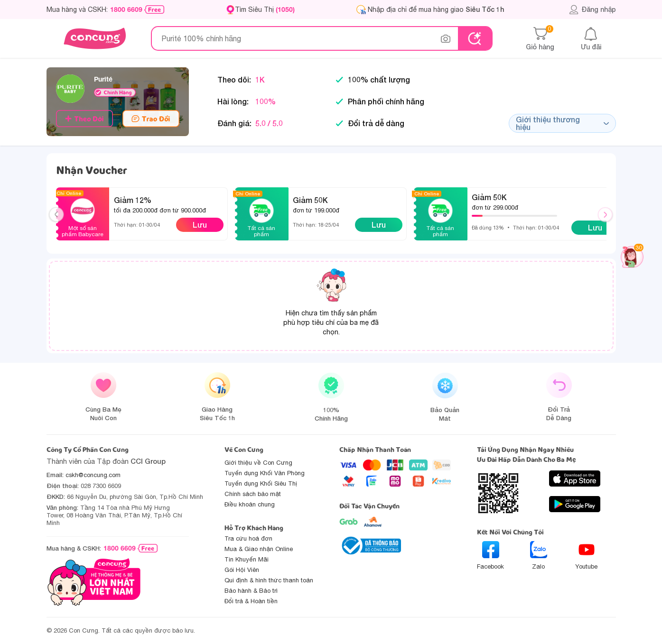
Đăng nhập (592, 9)
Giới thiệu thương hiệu (562, 123)
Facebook (490, 556)
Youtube (586, 556)
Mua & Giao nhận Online (259, 549)
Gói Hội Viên (242, 570)
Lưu (200, 225)
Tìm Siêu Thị (265, 9)
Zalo (539, 556)
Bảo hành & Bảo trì (251, 591)
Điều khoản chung (250, 504)
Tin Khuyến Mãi (247, 559)
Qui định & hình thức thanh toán (269, 580)
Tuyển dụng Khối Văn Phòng (265, 473)
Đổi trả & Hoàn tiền (251, 601)
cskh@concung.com (93, 475)
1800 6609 (126, 9)
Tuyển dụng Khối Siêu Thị (261, 483)
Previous (60, 223)
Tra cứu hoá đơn (248, 538)
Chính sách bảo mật (253, 494)
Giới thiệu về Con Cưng (258, 463)
